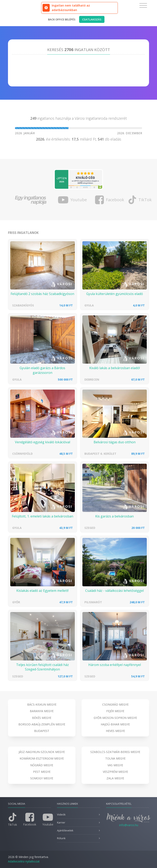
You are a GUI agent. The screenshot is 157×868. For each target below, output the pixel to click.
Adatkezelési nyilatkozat (24, 861)
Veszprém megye (115, 772)
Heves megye (115, 731)
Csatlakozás (92, 19)
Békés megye (42, 718)
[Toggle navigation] (143, 6)
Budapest (42, 731)
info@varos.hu (129, 825)
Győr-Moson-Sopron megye (115, 718)
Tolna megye (115, 758)
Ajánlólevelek (65, 831)
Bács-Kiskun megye (42, 704)
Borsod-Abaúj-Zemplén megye (42, 724)
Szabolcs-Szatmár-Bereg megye (115, 752)
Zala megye (115, 778)
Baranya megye (42, 711)
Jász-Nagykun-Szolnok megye (42, 752)
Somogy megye (42, 778)
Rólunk (61, 838)
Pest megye (42, 772)
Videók (61, 815)
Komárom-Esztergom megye (42, 758)
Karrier (61, 823)
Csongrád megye (115, 704)
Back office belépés (62, 19)
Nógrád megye (42, 765)
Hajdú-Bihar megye (115, 724)
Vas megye (115, 765)
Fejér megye (115, 711)
